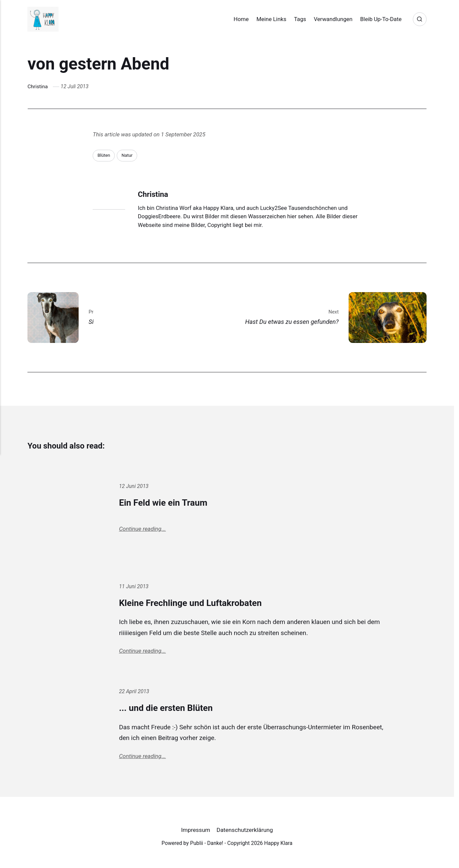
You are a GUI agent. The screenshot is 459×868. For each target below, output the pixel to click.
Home (235, 19)
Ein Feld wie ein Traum (169, 503)
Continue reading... (143, 530)
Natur (128, 155)
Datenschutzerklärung (245, 832)
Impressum (195, 832)
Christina (38, 86)
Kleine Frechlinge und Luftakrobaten (200, 603)
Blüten (104, 155)
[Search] (420, 19)
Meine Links (265, 19)
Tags (294, 19)
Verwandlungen (328, 19)
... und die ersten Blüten (172, 709)
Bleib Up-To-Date (375, 19)
